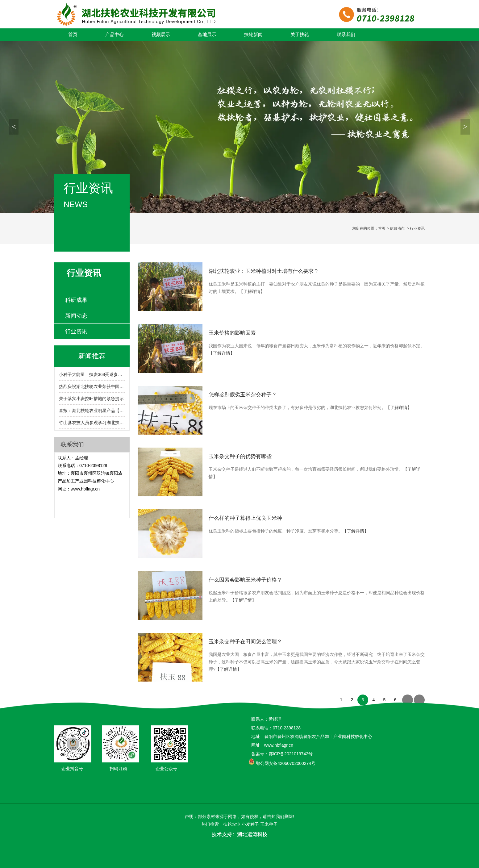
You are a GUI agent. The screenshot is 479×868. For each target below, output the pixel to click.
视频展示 (161, 35)
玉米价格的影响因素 (232, 333)
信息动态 (397, 228)
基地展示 (207, 35)
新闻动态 (76, 316)
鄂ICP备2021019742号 (291, 754)
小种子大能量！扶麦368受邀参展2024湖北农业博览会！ (92, 374)
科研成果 (76, 300)
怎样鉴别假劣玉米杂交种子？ (243, 395)
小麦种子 (250, 824)
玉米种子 (269, 824)
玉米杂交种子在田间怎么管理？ (245, 642)
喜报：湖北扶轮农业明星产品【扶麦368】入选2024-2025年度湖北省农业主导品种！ (92, 411)
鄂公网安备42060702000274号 (286, 763)
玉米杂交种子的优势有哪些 (240, 456)
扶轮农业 (232, 824)
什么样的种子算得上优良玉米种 (245, 518)
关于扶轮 (300, 35)
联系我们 (346, 35)
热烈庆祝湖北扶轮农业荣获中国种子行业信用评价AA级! (92, 386)
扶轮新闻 (253, 35)
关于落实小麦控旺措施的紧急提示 (91, 399)
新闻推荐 (92, 356)
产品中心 (115, 35)
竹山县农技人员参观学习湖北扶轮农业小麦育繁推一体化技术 (92, 423)
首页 (73, 35)
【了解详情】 (252, 291)
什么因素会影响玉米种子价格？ (245, 580)
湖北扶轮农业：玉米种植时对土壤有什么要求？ (264, 271)
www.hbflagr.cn (85, 489)
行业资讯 (76, 332)
